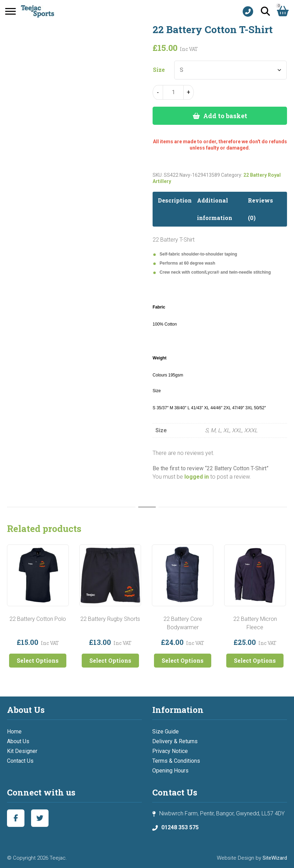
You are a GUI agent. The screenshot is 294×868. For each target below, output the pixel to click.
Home (14, 732)
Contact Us (20, 761)
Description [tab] (175, 200)
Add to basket (225, 116)
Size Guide (166, 732)
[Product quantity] (173, 92)
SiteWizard (275, 858)
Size (159, 70)
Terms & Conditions (176, 761)
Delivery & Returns (175, 741)
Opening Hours (170, 771)
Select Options (38, 660)
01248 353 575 (180, 827)
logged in (197, 477)
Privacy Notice (170, 751)
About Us (18, 741)
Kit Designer (22, 751)
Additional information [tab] (215, 209)
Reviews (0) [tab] (260, 209)
